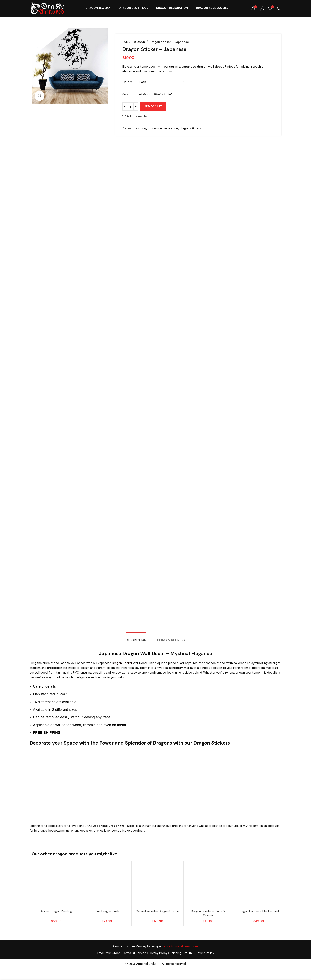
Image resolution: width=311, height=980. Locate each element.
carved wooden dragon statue (157, 911)
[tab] (136, 638)
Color (126, 82)
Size (125, 94)
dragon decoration (165, 128)
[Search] (279, 8)
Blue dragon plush (107, 911)
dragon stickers (191, 128)
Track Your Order (108, 953)
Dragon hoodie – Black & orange (208, 913)
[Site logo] (47, 8)
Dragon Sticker (122, 663)
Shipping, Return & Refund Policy (192, 953)
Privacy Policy (158, 953)
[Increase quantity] (136, 107)
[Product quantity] (130, 107)
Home (126, 42)
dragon (140, 42)
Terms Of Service (134, 953)
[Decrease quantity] (125, 107)
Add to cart (153, 106)
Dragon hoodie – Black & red (259, 911)
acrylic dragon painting (56, 911)
